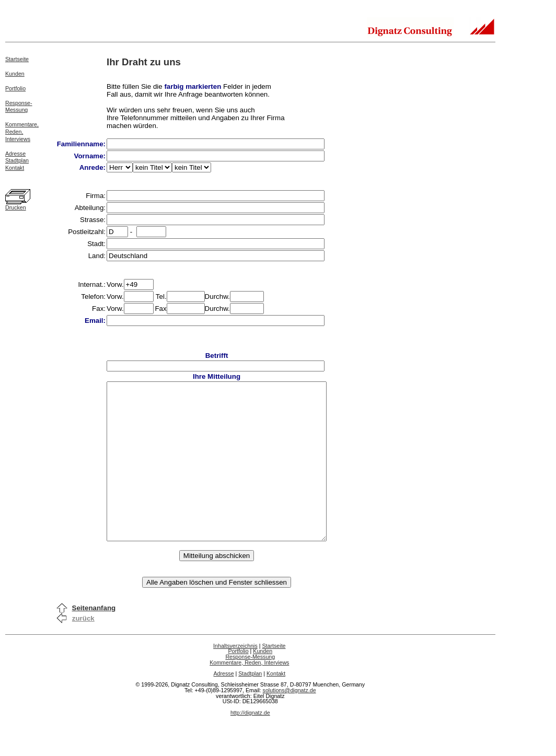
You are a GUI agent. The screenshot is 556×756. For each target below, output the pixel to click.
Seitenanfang (94, 639)
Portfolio (15, 88)
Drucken (16, 207)
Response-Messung (19, 107)
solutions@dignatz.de (289, 722)
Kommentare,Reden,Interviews (22, 132)
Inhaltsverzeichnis (235, 677)
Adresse (15, 154)
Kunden (15, 74)
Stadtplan (17, 160)
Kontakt (15, 168)
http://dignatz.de (250, 744)
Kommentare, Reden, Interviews (249, 694)
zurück (83, 650)
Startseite (17, 59)
